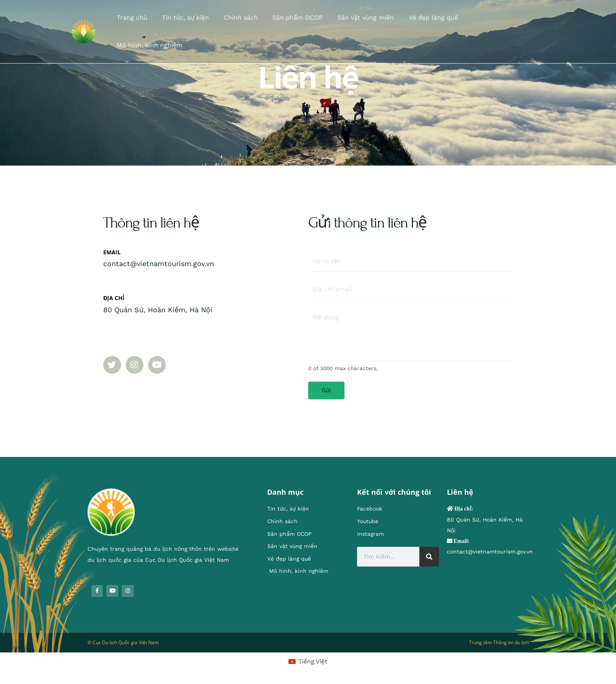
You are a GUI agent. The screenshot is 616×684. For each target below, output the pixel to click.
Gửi (326, 391)
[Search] (429, 558)
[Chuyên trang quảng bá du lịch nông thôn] (84, 21)
